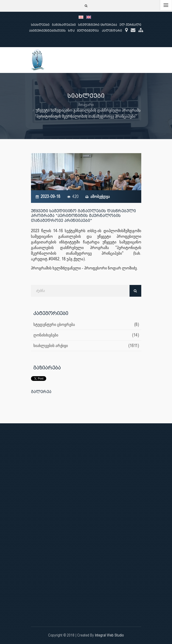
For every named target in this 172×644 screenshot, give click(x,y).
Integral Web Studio (109, 635)
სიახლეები (40, 25)
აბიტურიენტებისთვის (47, 31)
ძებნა (135, 291)
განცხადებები (64, 25)
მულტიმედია (88, 31)
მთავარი (86, 104)
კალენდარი (112, 31)
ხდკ (71, 31)
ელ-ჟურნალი (130, 25)
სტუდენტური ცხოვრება (98, 25)
